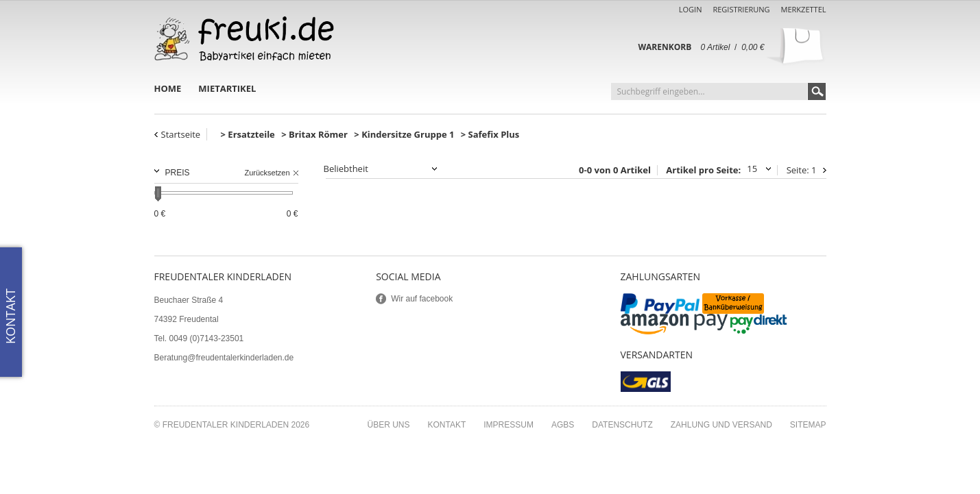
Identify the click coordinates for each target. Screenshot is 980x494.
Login (691, 9)
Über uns (388, 425)
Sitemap (808, 425)
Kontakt (447, 425)
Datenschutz (622, 425)
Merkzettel (804, 9)
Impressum (509, 425)
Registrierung (741, 9)
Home (168, 88)
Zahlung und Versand (721, 425)
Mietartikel (227, 88)
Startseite (181, 134)
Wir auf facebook (422, 299)
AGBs (563, 425)
